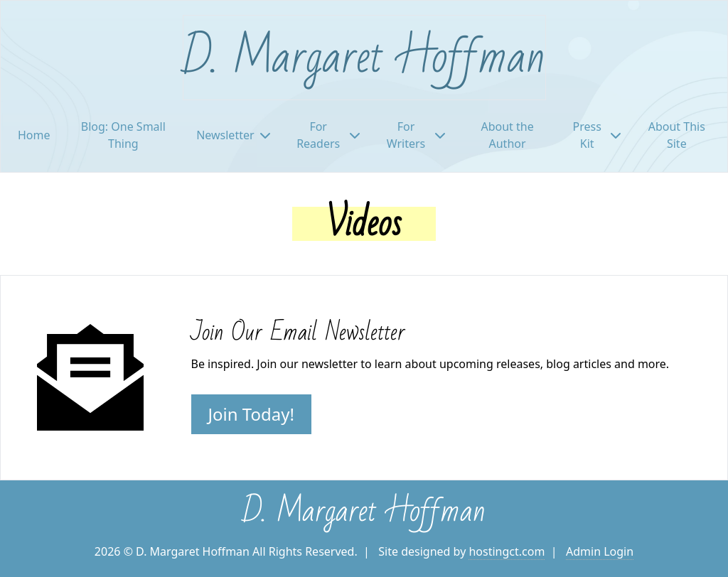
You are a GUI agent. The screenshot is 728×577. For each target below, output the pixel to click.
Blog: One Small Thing (123, 135)
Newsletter (233, 135)
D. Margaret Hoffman (364, 58)
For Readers (328, 135)
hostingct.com (507, 551)
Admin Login (600, 551)
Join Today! (251, 414)
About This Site (677, 135)
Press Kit (597, 135)
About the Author (507, 135)
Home (34, 135)
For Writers (416, 135)
